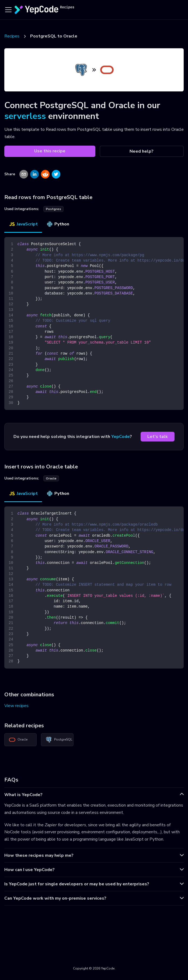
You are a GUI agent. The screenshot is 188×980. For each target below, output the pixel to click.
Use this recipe (50, 151)
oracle (51, 478)
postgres (53, 209)
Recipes (12, 36)
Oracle (18, 740)
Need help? (142, 151)
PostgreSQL (59, 740)
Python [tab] (58, 224)
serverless (25, 116)
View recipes (16, 706)
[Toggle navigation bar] (8, 10)
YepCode (121, 437)
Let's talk (158, 437)
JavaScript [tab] (23, 224)
